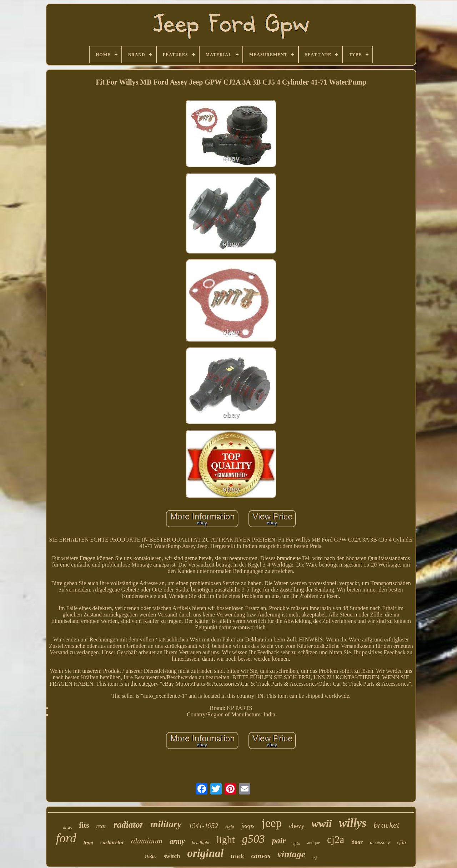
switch (172, 856)
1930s (150, 857)
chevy (297, 826)
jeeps (248, 826)
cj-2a (297, 844)
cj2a (336, 839)
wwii (322, 824)
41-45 (67, 828)
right (230, 827)
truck (237, 856)
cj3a (401, 842)
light (225, 840)
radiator (128, 825)
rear (101, 826)
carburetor (112, 842)
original (205, 853)
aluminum (147, 841)
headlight (200, 842)
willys (353, 823)
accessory (380, 842)
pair (279, 841)
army (177, 841)
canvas (261, 856)
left (315, 858)
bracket (386, 825)
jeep (272, 823)
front (88, 843)
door (357, 842)
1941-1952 (203, 826)
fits (84, 825)
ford (66, 838)
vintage (291, 854)
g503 (253, 839)
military (166, 824)
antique (314, 843)
